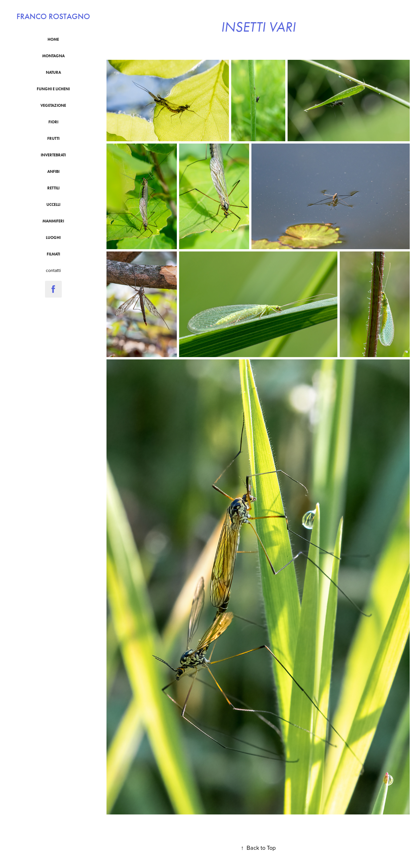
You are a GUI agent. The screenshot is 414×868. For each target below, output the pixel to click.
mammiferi (53, 221)
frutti (53, 139)
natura (53, 72)
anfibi (53, 172)
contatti (53, 270)
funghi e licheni (53, 89)
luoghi (53, 238)
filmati (53, 254)
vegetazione (53, 106)
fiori (53, 122)
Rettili (53, 188)
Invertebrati (53, 155)
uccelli (53, 205)
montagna (53, 56)
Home (53, 39)
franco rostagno (53, 17)
